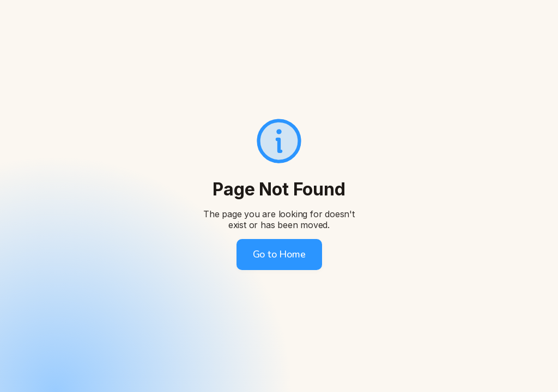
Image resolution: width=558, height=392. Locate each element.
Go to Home (279, 254)
